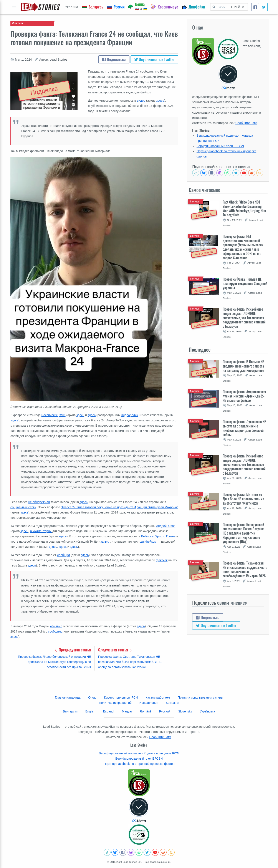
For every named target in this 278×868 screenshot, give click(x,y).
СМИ (62, 415)
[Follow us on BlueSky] (204, 173)
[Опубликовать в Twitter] (264, 7)
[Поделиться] (255, 7)
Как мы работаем (158, 697)
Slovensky (185, 711)
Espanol (109, 711)
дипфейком (148, 542)
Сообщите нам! (246, 123)
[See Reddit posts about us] (252, 173)
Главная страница (68, 697)
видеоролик (130, 415)
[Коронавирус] (164, 7)
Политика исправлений (115, 703)
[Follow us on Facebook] (212, 173)
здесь (160, 101)
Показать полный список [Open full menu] (14, 7)
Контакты (172, 703)
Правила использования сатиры (200, 697)
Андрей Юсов (166, 526)
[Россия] (116, 7)
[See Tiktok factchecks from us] (196, 173)
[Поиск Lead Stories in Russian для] (218, 7)
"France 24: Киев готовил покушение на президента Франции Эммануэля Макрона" (120, 507)
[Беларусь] (92, 7)
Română (146, 711)
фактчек (162, 560)
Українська (207, 711)
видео (141, 101)
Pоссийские (50, 415)
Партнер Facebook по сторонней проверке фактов (139, 764)
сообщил (64, 555)
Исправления (149, 703)
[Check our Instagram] (220, 173)
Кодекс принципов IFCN (121, 697)
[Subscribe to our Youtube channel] (244, 173)
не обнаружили (39, 502)
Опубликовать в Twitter (155, 59)
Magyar (127, 711)
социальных (19, 507)
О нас (92, 697)
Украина (72, 7)
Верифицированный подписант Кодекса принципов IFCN (139, 753)
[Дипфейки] (193, 7)
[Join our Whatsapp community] (228, 173)
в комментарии (41, 531)
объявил (56, 626)
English (90, 711)
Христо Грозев (165, 536)
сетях (32, 507)
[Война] (138, 7)
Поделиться (114, 59)
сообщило (55, 631)
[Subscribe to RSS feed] (260, 173)
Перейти (237, 7)
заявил (105, 542)
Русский (165, 711)
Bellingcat (148, 536)
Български (70, 711)
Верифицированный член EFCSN (220, 146)
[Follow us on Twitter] (236, 173)
